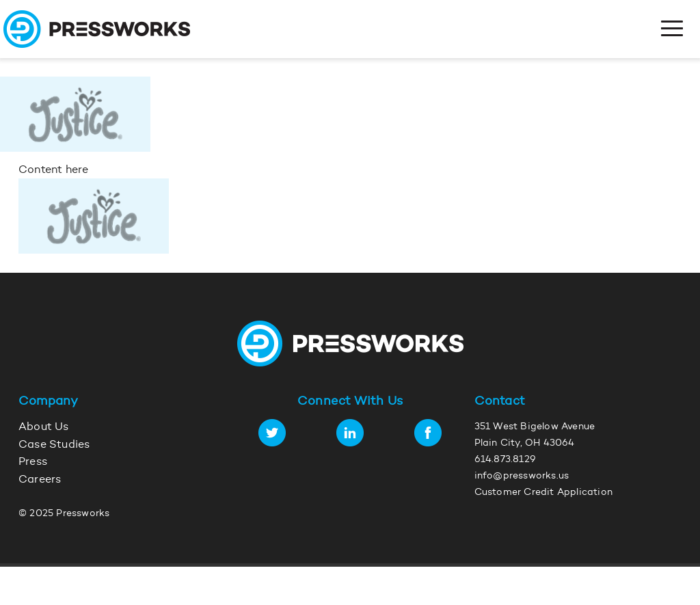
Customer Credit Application (543, 493)
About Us (44, 427)
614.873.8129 (505, 460)
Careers (40, 480)
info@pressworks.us (522, 476)
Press (33, 462)
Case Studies (54, 445)
